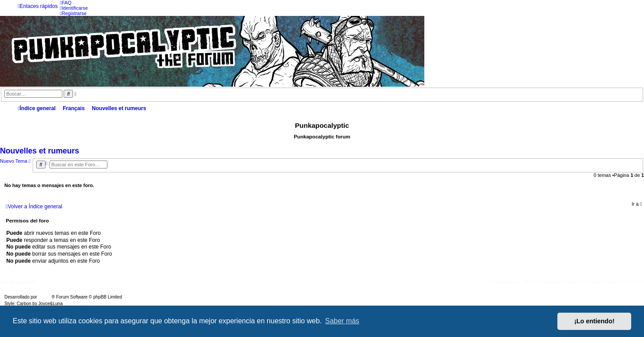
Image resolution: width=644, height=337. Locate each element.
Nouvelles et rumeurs (40, 151)
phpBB (45, 297)
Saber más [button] (342, 321)
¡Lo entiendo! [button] (594, 321)
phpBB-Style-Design (84, 304)
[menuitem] (65, 3)
